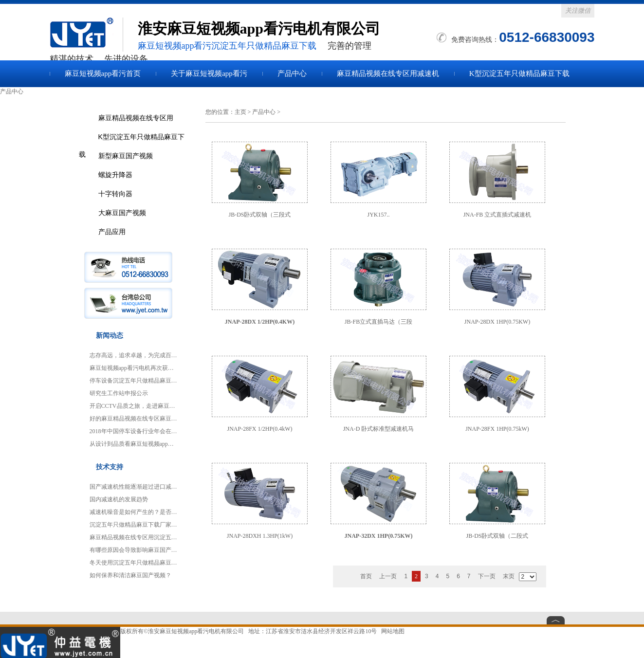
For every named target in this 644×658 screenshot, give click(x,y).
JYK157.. (378, 215)
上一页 (388, 576)
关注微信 (578, 10)
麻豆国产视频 (86, 35)
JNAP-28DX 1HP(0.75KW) (497, 322)
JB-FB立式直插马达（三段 (378, 322)
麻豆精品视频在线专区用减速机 (388, 73)
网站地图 (393, 631)
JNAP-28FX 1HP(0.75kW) (497, 429)
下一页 (487, 576)
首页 (366, 576)
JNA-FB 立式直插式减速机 (497, 215)
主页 (240, 112)
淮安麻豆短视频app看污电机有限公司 (196, 631)
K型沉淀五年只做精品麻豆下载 (519, 73)
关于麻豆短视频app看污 (209, 73)
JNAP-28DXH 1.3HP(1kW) (260, 536)
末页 (509, 576)
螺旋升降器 (115, 175)
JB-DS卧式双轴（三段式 (259, 215)
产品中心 (292, 73)
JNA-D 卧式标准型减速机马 (379, 429)
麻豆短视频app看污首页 (103, 73)
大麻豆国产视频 (122, 213)
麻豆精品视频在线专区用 (136, 118)
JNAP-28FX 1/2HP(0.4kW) (259, 429)
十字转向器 (115, 194)
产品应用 (112, 232)
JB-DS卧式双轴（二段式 (497, 536)
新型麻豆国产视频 (126, 156)
